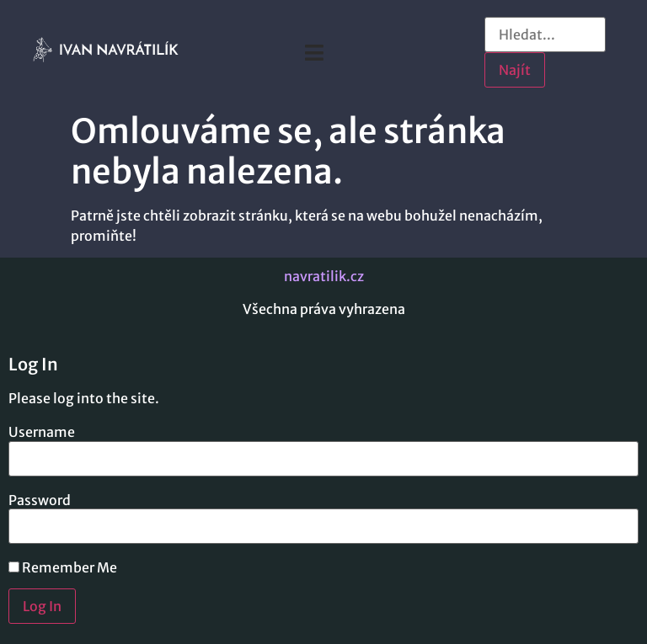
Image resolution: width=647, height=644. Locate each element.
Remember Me (63, 567)
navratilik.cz (324, 276)
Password (40, 500)
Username (42, 432)
